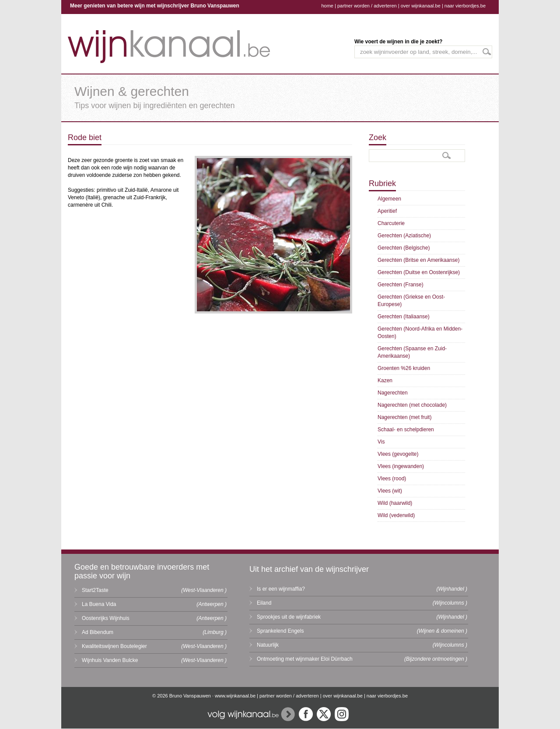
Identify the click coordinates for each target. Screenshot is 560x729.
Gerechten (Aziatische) (404, 236)
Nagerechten (393, 393)
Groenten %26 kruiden (404, 368)
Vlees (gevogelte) (398, 454)
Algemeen (389, 199)
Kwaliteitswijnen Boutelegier (114, 646)
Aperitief (387, 211)
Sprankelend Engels (280, 631)
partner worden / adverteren (367, 6)
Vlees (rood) (392, 479)
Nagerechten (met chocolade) (412, 405)
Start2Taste (95, 590)
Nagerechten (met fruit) (404, 417)
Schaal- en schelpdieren (406, 430)
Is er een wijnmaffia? (281, 589)
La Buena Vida (99, 604)
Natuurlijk (268, 645)
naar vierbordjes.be (465, 6)
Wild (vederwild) (396, 515)
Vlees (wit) (390, 491)
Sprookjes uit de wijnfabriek (289, 617)
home (327, 6)
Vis (381, 442)
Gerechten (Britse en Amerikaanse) (418, 260)
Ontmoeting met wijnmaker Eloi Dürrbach (305, 659)
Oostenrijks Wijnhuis (106, 618)
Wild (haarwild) (395, 503)
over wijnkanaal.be (421, 6)
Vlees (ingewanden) (401, 466)
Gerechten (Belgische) (404, 248)
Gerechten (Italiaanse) (404, 317)
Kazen (385, 380)
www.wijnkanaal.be (235, 696)
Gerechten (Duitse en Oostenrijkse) (419, 272)
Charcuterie (391, 223)
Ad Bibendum (98, 632)
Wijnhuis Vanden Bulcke (110, 660)
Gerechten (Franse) (401, 285)
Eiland (264, 603)
